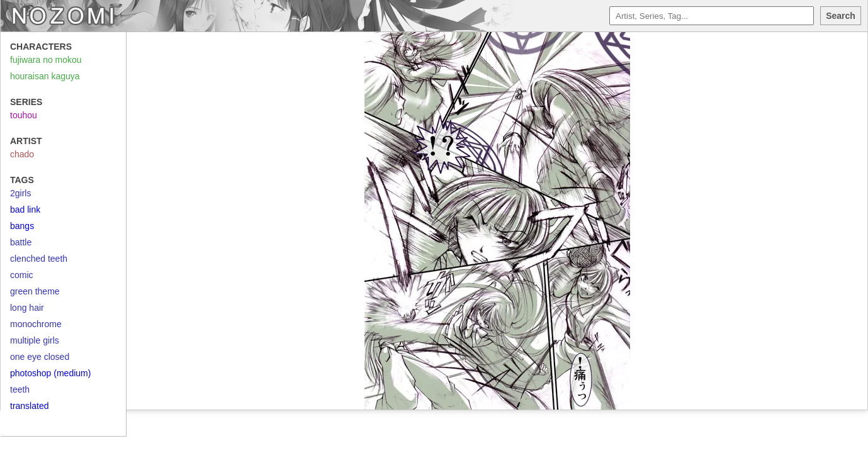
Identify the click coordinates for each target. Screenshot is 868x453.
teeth (20, 389)
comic (22, 275)
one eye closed (40, 357)
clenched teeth (39, 259)
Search (841, 16)
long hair (27, 308)
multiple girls (35, 340)
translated (29, 406)
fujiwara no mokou (46, 60)
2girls (20, 193)
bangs (22, 226)
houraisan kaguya (45, 76)
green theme (35, 291)
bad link (25, 210)
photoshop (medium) (50, 373)
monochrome (36, 324)
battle (21, 242)
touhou (24, 115)
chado (22, 154)
